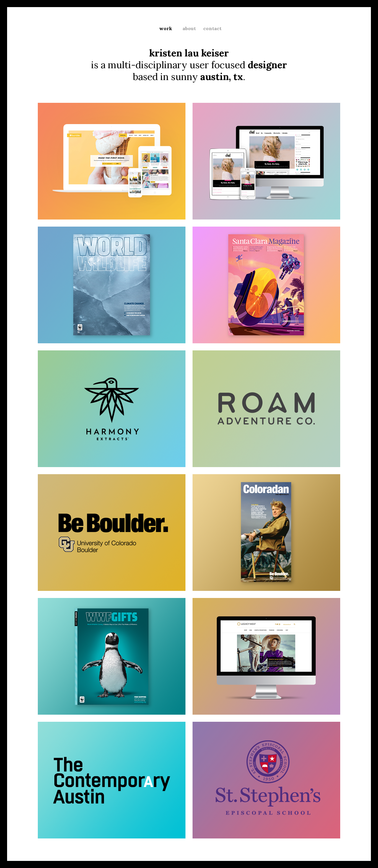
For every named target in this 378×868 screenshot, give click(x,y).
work (166, 28)
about (189, 28)
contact (212, 28)
